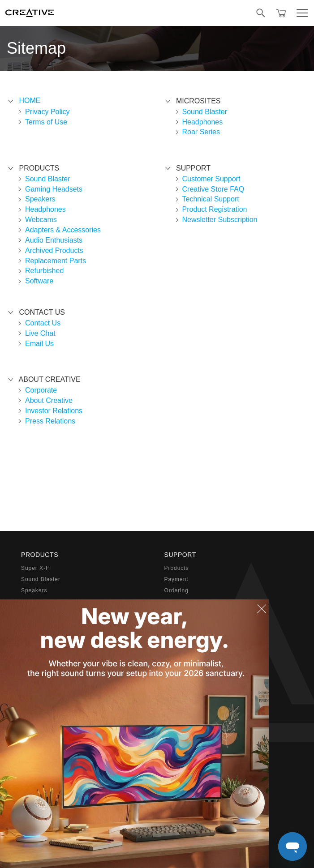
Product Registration (215, 209)
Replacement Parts (56, 261)
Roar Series (201, 132)
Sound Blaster (48, 179)
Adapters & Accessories (63, 230)
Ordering (176, 590)
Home (30, 100)
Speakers (40, 199)
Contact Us (43, 323)
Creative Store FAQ (213, 189)
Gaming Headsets (54, 189)
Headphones (45, 209)
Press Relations (50, 421)
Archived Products (54, 250)
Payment (176, 579)
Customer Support (211, 179)
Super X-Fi (36, 568)
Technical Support (211, 199)
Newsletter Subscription (220, 220)
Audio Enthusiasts (54, 240)
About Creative (49, 400)
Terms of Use (46, 122)
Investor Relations (54, 411)
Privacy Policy (47, 112)
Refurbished (44, 271)
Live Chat (40, 333)
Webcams (41, 220)
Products (177, 568)
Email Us (39, 344)
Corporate (41, 390)
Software (39, 281)
